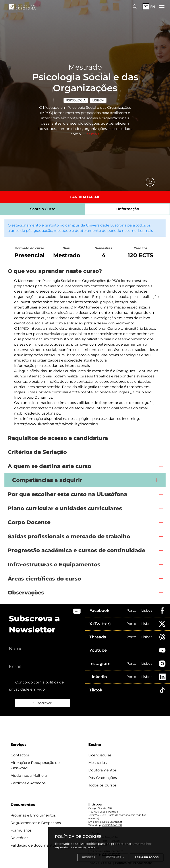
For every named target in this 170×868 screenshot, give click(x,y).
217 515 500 (100, 815)
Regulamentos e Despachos (36, 823)
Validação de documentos (34, 845)
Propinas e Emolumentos (33, 815)
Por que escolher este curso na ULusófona (68, 494)
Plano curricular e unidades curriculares (65, 508)
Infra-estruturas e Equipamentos (54, 564)
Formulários (21, 830)
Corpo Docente (29, 522)
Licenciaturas (100, 755)
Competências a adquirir (47, 480)
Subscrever (42, 703)
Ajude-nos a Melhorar (29, 776)
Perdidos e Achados (28, 783)
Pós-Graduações (103, 778)
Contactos (20, 755)
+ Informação (127, 209)
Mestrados (98, 763)
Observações (26, 593)
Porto (131, 610)
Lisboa (98, 100)
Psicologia (76, 100)
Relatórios (19, 838)
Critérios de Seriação (37, 452)
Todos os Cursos (102, 785)
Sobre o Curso (43, 209)
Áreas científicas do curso (44, 579)
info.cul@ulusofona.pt (109, 822)
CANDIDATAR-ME (85, 197)
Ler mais (92, 134)
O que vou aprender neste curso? (55, 271)
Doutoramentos (102, 770)
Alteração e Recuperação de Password (35, 765)
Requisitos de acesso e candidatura (58, 438)
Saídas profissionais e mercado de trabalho (69, 536)
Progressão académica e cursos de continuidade (76, 550)
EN (153, 7)
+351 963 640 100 (112, 825)
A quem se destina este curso (49, 466)
